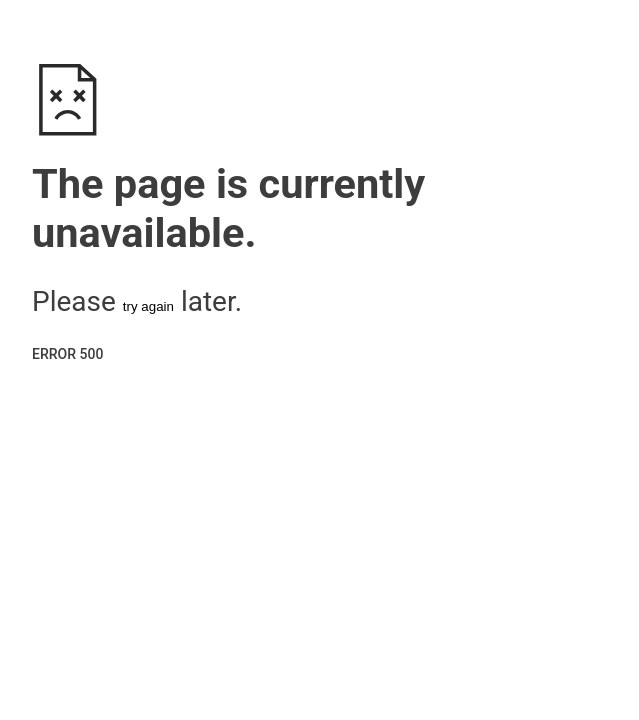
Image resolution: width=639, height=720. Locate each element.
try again (148, 306)
